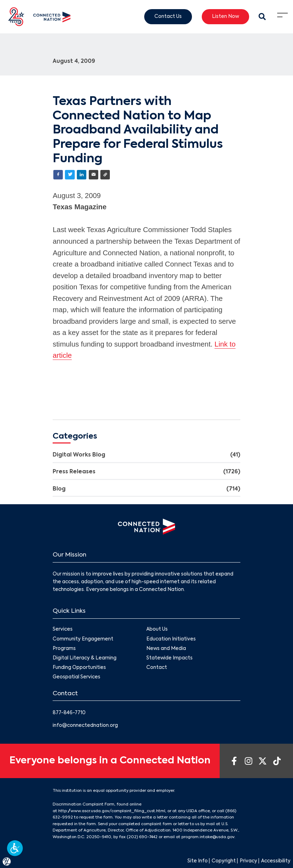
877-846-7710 (69, 713)
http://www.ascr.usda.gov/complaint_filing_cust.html (112, 811)
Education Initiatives (171, 639)
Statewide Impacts (170, 658)
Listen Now (225, 16)
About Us (157, 630)
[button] (15, 848)
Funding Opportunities (79, 668)
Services (63, 630)
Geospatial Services (76, 678)
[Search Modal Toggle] (262, 17)
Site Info (198, 861)
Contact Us (168, 16)
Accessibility (276, 861)
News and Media (167, 649)
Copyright (224, 861)
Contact (157, 668)
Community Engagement (83, 639)
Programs (64, 649)
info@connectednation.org (85, 726)
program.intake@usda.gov (208, 837)
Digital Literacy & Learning (85, 658)
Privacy (248, 861)
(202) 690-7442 (142, 837)
